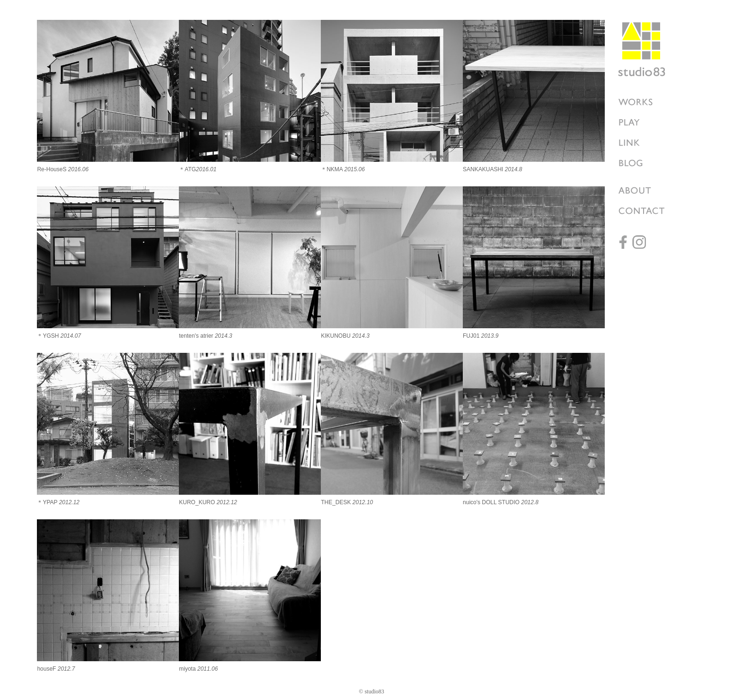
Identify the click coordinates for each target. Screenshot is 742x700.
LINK (646, 143)
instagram (639, 242)
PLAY (646, 122)
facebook (625, 242)
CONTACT (646, 211)
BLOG (646, 163)
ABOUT (646, 190)
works (646, 102)
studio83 (642, 49)
